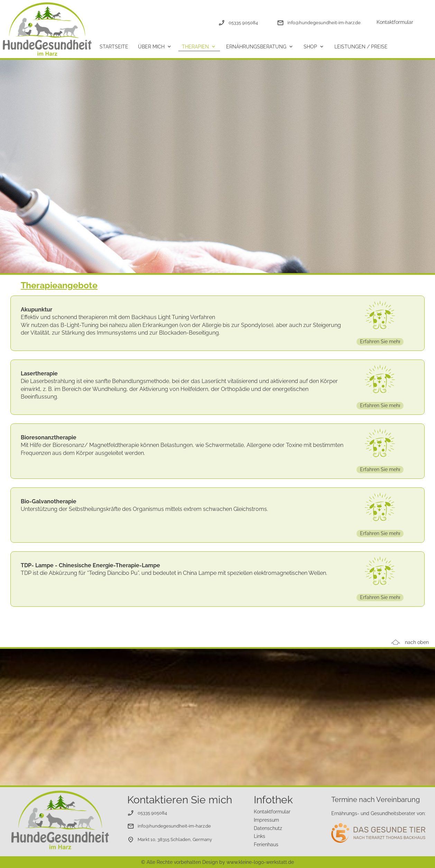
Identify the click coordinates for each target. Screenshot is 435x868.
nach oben (417, 642)
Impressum (266, 820)
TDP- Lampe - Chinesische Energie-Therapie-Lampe (90, 565)
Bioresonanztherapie (49, 437)
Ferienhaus (266, 844)
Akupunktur (36, 310)
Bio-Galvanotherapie (49, 501)
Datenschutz (268, 828)
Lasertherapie (39, 374)
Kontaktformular (395, 22)
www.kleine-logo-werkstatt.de (260, 862)
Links (260, 836)
